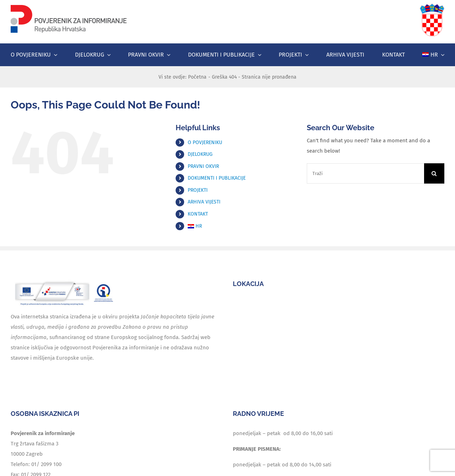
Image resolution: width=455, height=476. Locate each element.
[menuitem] (433, 55)
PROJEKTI (198, 190)
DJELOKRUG (200, 154)
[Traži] (365, 173)
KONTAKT (198, 214)
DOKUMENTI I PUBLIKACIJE (217, 178)
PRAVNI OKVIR (203, 166)
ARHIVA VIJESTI (204, 202)
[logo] (69, 6)
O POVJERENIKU (205, 142)
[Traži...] (434, 173)
